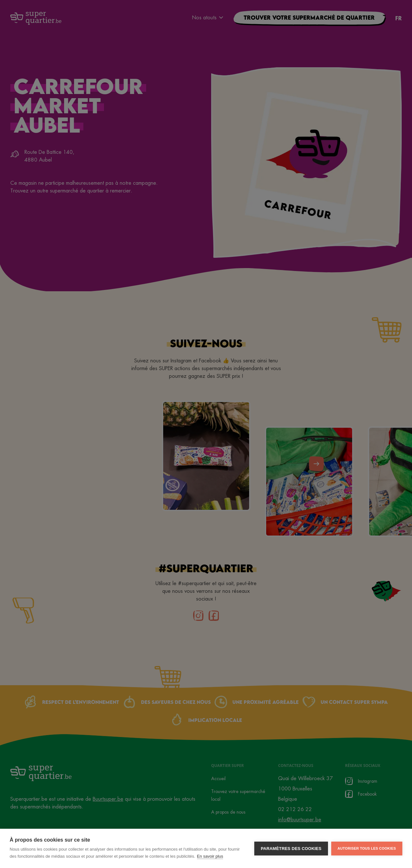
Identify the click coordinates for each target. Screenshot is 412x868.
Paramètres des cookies (291, 849)
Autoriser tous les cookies (367, 848)
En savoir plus (210, 856)
